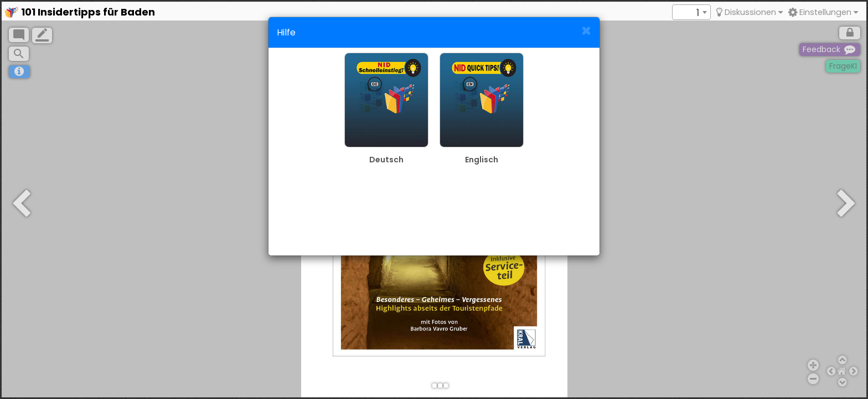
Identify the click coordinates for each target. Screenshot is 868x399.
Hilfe (286, 32)
